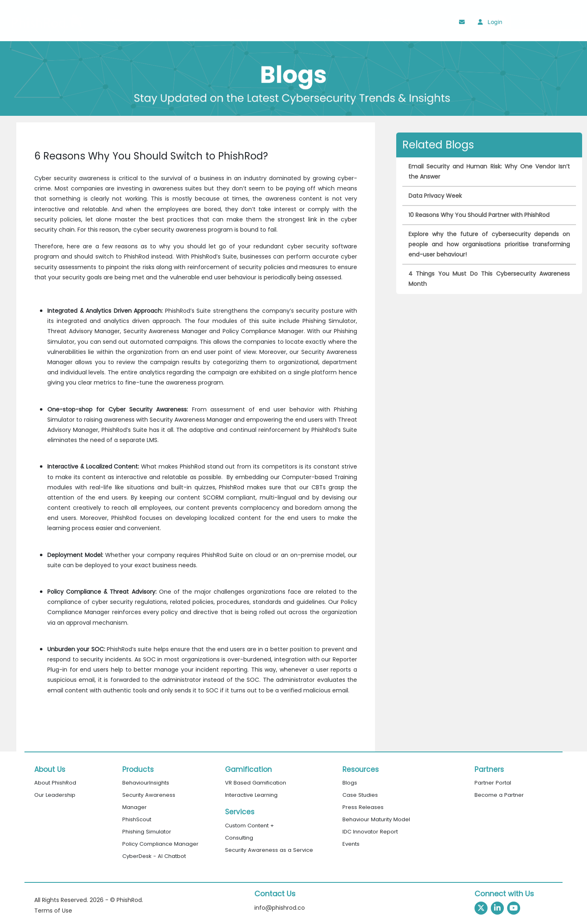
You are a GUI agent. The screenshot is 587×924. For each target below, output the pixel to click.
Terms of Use (53, 911)
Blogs (350, 783)
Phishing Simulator (147, 832)
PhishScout (137, 819)
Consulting (239, 838)
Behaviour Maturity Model (376, 819)
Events (351, 844)
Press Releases (363, 807)
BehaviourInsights (146, 783)
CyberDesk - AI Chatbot (154, 856)
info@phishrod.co (280, 908)
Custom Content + (249, 826)
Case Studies (360, 795)
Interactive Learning (251, 795)
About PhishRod (55, 783)
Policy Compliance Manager (160, 844)
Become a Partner (499, 795)
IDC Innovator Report (370, 832)
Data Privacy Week (435, 196)
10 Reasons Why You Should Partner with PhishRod (479, 215)
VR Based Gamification (256, 783)
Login (490, 22)
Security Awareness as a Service (269, 850)
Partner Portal (493, 783)
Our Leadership (55, 795)
